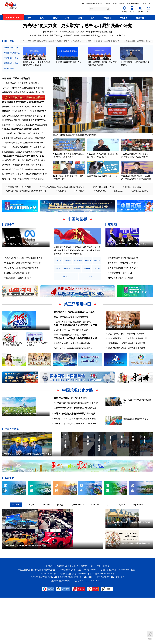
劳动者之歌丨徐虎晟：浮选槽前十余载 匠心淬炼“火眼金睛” (29, 484)
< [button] (149, 41)
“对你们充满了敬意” (82, 32)
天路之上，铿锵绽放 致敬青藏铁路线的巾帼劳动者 (24, 156)
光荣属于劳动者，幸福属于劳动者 (58, 32)
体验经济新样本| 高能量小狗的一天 (102, 188)
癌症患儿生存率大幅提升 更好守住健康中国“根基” (75, 439)
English (16, 534)
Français (31, 534)
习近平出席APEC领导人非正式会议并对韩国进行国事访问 (62, 199)
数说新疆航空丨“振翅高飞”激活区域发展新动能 (22, 160)
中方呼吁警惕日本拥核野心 (14, 173)
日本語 (60, 534)
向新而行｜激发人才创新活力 (112, 35)
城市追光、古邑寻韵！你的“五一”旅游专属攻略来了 (24, 116)
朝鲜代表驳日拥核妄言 (36, 173)
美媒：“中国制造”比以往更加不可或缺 (70, 351)
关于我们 (49, 612)
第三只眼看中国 (77, 316)
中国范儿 (125, 161)
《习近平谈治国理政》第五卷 (103, 199)
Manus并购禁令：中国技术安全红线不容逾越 (22, 264)
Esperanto (138, 534)
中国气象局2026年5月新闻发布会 (69, 67)
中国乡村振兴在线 (133, 3)
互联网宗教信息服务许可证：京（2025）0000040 (77, 623)
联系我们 (84, 612)
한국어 (122, 534)
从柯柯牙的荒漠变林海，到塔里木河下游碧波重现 (23, 147)
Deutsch (46, 534)
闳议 (55, 188)
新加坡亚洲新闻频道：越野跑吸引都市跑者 (127, 367)
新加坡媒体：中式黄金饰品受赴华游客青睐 (127, 363)
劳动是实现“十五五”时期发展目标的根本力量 (23, 270)
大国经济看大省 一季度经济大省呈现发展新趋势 (23, 142)
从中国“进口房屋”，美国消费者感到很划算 (72, 362)
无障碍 (150, 635)
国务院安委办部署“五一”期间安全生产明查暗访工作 (24, 125)
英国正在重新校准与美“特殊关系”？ (123, 280)
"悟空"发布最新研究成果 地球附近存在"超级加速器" (76, 423)
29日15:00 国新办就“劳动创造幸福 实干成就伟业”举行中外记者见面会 (55, 41)
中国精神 (60, 289)
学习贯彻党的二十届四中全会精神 (19, 199)
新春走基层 (118, 203)
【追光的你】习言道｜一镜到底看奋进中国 (80, 35)
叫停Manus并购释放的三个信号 (18, 285)
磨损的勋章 (8, 107)
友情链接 (106, 612)
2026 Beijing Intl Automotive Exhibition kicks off (27, 591)
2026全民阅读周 (100, 203)
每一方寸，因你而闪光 (12, 89)
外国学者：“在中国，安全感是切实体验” (71, 346)
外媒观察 (7, 347)
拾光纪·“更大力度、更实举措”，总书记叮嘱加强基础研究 (77, 26)
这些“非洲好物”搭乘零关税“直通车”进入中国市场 (23, 177)
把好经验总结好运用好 (102, 32)
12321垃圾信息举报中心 (67, 616)
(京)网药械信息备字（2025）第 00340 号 (110, 623)
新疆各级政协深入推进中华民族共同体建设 (75, 434)
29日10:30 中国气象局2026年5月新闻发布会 (102, 41)
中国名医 (125, 188)
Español (95, 534)
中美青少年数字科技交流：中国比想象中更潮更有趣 (24, 182)
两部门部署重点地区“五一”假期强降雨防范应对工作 (24, 121)
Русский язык (77, 534)
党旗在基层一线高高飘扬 (132, 199)
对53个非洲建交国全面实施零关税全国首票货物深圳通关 (78, 137)
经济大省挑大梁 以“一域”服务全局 (71, 418)
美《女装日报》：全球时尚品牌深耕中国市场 (128, 358)
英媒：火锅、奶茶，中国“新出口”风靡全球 (126, 353)
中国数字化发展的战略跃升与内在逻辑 (20, 137)
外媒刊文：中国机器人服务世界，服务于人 (72, 334)
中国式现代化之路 (77, 410)
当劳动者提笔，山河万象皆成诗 (29, 107)
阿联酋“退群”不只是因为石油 (120, 285)
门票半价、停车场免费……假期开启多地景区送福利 (24, 130)
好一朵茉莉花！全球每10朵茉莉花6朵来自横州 (22, 441)
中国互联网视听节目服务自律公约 (30, 616)
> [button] (151, 41)
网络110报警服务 (50, 616)
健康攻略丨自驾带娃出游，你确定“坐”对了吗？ (22, 112)
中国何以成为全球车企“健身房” (18, 290)
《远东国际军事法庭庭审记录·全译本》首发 (23, 168)
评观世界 (113, 237)
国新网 (107, 3)
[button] (151, 106)
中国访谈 (91, 161)
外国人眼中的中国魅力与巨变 (120, 347)
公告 (92, 612)
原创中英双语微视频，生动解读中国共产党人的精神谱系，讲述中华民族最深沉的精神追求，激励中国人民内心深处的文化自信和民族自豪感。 (77, 263)
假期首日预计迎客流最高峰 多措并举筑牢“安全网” (23, 94)
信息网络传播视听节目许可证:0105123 (44, 623)
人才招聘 (75, 612)
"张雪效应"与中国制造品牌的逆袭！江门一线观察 (75, 444)
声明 (98, 612)
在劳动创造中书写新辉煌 (33, 89)
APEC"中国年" (80, 203)
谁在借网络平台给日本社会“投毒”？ (123, 275)
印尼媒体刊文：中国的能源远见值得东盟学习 (73, 367)
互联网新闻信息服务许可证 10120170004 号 (74, 620)
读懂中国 (9, 237)
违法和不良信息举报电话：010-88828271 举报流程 (118, 616)
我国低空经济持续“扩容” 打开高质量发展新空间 (22, 151)
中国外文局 (146, 3)
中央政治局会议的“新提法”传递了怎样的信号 (23, 275)
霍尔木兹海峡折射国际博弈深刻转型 (123, 270)
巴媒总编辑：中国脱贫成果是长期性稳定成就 (75, 357)
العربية (109, 534)
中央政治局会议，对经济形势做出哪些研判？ (22, 85)
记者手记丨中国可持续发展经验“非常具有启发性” (23, 191)
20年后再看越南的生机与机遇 (120, 290)
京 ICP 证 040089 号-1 (49, 620)
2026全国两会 (61, 203)
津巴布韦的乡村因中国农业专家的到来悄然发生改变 (24, 186)
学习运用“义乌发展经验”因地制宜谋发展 (21, 280)
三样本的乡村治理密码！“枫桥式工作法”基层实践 (75, 428)
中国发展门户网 (118, 3)
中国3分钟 (58, 161)
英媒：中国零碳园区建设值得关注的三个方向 (75, 341)
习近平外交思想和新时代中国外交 (90, 3)
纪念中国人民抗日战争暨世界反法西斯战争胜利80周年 (27, 203)
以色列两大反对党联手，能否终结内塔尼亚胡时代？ (127, 264)
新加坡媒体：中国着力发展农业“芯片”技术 (74, 324)
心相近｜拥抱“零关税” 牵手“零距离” (45, 35)
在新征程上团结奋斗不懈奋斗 (16, 80)
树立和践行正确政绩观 (139, 203)
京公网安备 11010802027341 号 (103, 620)
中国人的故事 (12, 449)
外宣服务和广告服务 (62, 612)
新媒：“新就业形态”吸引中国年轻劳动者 (71, 329)
